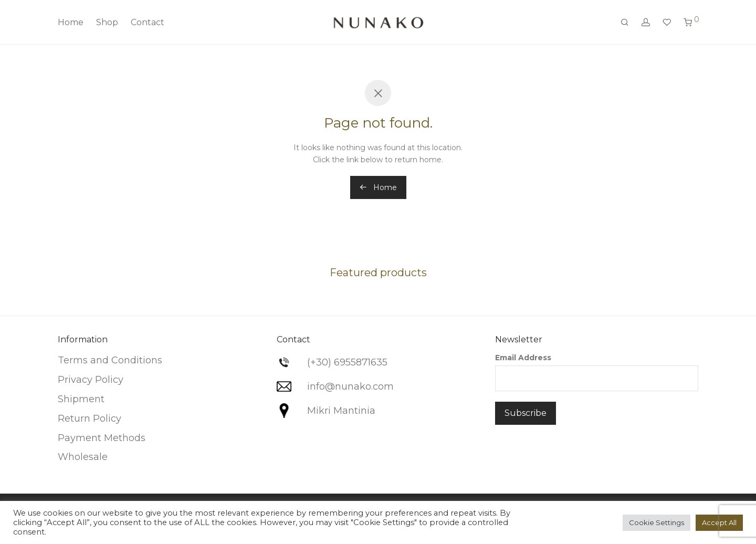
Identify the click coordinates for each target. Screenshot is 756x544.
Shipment (81, 399)
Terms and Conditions (110, 360)
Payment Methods (102, 438)
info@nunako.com (350, 386)
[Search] (625, 23)
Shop (107, 22)
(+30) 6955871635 (347, 362)
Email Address (523, 358)
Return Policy (90, 419)
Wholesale (83, 457)
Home (71, 22)
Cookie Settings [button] (657, 522)
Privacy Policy (91, 380)
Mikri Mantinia (341, 411)
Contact (148, 22)
